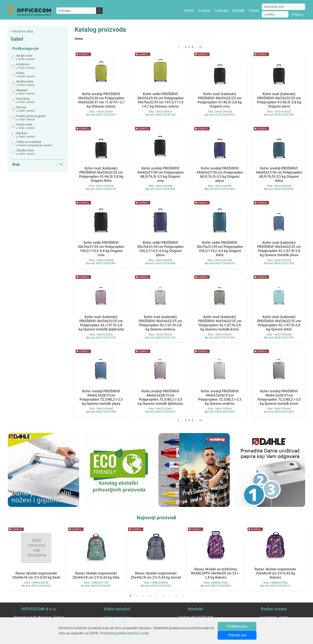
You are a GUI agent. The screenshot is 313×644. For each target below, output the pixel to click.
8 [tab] (176, 596)
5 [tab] (156, 596)
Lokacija (221, 11)
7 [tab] (170, 596)
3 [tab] (143, 596)
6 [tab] (163, 596)
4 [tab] (150, 596)
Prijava (298, 14)
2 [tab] (137, 596)
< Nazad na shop (22, 31)
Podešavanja (237, 626)
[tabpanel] (36, 558)
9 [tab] (183, 596)
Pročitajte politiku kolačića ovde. (125, 633)
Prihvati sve (237, 635)
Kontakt (239, 11)
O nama (204, 11)
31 (201, 47)
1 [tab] (130, 596)
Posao (254, 11)
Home (189, 11)
